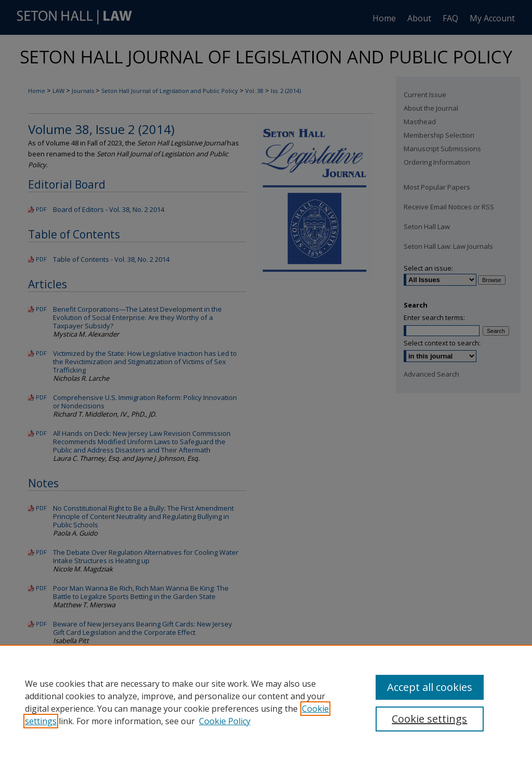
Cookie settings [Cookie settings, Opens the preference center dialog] (429, 719)
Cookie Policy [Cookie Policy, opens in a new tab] (225, 721)
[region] (266, 702)
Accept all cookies (430, 687)
